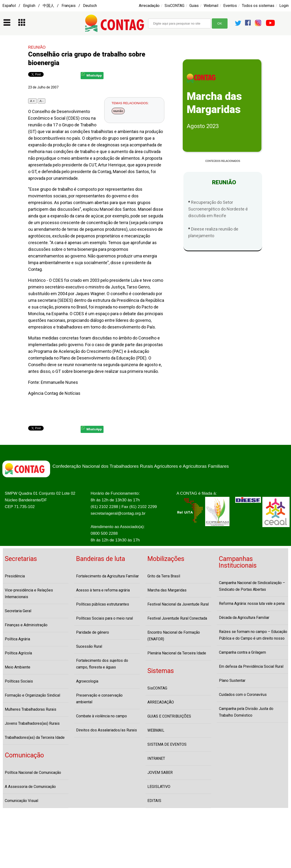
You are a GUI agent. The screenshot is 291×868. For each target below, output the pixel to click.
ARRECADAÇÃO (161, 702)
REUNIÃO (37, 47)
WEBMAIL (156, 730)
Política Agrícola (18, 653)
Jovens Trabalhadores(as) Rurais (32, 723)
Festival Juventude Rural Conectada (177, 618)
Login (284, 6)
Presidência (15, 576)
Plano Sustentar (232, 681)
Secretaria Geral (18, 611)
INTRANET (156, 758)
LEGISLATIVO (159, 787)
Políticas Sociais (19, 681)
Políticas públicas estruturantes (103, 604)
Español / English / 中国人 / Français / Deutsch (50, 6)
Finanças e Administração (26, 625)
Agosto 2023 (203, 126)
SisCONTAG (174, 6)
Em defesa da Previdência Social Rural (251, 666)
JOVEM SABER (160, 773)
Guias (194, 6)
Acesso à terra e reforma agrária (103, 590)
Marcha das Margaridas (167, 590)
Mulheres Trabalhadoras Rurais (31, 709)
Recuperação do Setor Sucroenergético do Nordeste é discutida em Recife (218, 209)
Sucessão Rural (89, 646)
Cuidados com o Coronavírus (243, 695)
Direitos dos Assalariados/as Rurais (107, 730)
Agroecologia (87, 681)
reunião (118, 111)
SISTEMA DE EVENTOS (167, 744)
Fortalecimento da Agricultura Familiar (107, 576)
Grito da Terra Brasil (164, 576)
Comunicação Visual (21, 801)
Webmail (211, 6)
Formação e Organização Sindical (32, 695)
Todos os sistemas (258, 6)
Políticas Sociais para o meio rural (104, 618)
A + (32, 101)
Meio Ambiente (18, 667)
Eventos (230, 6)
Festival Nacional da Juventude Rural (178, 604)
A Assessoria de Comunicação (30, 787)
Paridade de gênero (93, 632)
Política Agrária (17, 639)
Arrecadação (149, 6)
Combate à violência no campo (101, 716)
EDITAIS (154, 801)
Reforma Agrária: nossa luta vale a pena (252, 603)
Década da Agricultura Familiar (244, 618)
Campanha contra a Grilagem (242, 652)
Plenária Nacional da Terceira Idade (177, 653)
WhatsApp (92, 75)
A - (42, 101)
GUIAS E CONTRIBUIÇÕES (169, 716)
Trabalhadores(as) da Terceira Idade (35, 737)
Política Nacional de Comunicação (33, 773)
